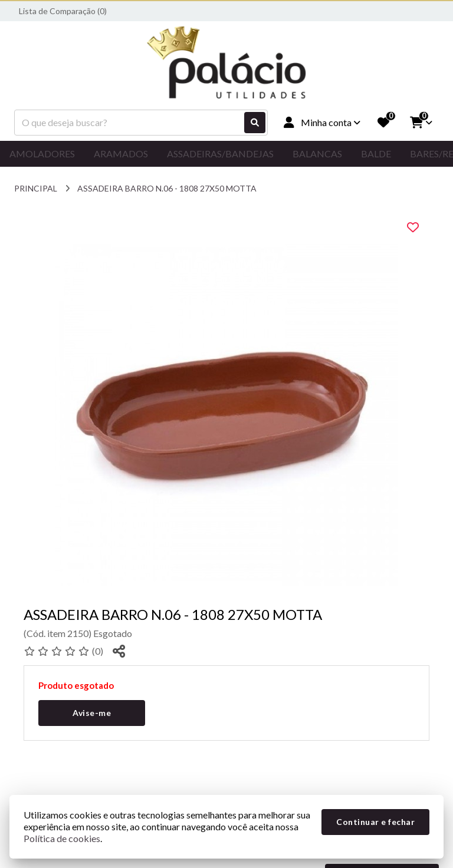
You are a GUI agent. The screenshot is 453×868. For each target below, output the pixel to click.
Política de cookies (62, 838)
